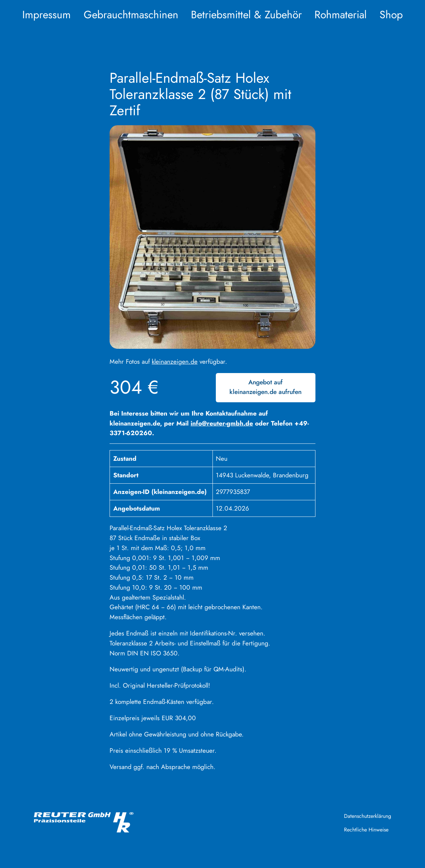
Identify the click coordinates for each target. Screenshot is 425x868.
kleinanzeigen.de (175, 361)
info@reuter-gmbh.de (222, 423)
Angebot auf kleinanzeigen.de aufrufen (265, 387)
